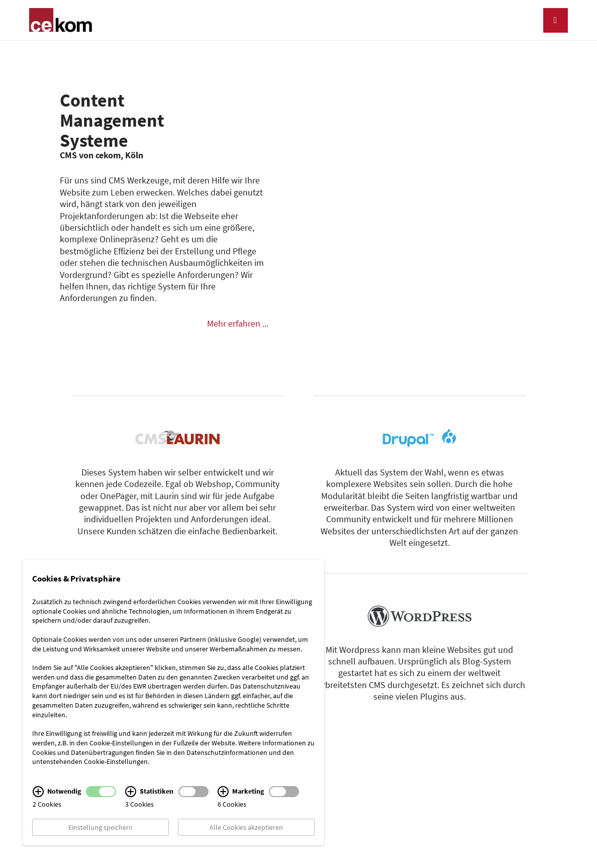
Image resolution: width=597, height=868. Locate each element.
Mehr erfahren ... (238, 323)
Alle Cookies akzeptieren (246, 827)
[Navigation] (556, 20)
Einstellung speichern (101, 827)
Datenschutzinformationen (227, 752)
